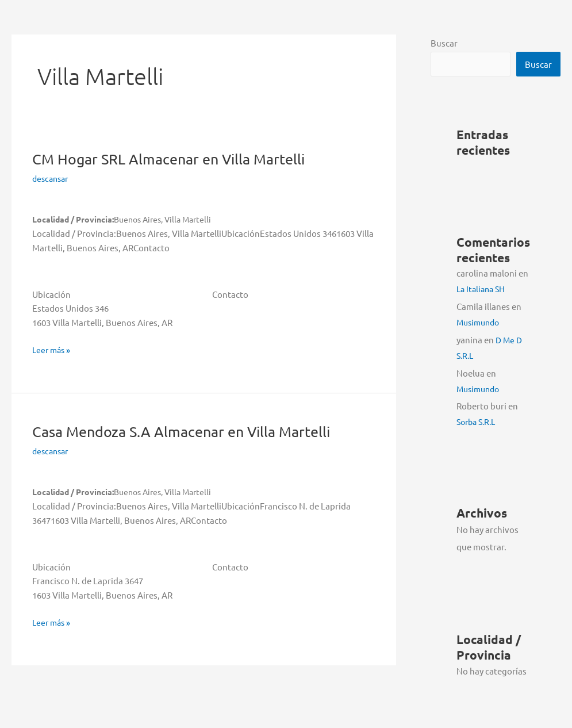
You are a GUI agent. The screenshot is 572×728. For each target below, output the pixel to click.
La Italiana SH (483, 289)
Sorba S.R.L (478, 422)
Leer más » (53, 350)
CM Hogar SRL (174, 159)
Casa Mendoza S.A (187, 432)
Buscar (444, 43)
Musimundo (480, 322)
